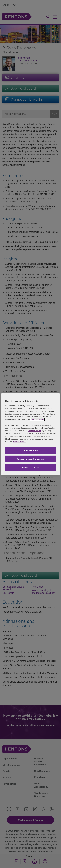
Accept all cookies (30, 467)
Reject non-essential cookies (30, 459)
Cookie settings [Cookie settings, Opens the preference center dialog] (30, 450)
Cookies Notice (37, 420)
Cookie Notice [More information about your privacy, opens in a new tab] (19, 442)
